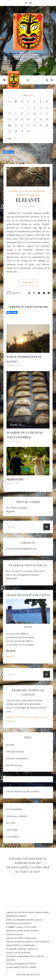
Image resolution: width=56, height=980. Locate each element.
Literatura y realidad (16, 816)
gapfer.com (33, 949)
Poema (13, 191)
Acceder (10, 745)
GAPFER (16, 293)
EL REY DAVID (30, 927)
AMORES (11, 656)
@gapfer (10, 511)
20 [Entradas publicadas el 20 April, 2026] (9, 125)
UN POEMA (12, 830)
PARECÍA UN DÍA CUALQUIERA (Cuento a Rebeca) (27, 942)
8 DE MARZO (13, 837)
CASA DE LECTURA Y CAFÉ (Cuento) (21, 938)
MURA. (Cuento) (31, 931)
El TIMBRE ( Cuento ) (15, 927)
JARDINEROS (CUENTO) (16, 916)
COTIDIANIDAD (14, 809)
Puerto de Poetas (28, 195)
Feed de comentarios (17, 758)
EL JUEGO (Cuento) (14, 934)
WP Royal (35, 974)
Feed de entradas (15, 751)
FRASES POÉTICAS (14, 945)
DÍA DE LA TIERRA (29, 967)
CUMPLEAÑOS (29, 945)
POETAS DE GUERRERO (32, 191)
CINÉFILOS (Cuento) (14, 931)
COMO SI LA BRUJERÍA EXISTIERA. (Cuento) (24, 920)
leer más (28, 283)
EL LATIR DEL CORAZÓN (16, 949)
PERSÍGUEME (15, 479)
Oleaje (9, 964)
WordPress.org (14, 765)
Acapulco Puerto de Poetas (18, 953)
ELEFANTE (28, 200)
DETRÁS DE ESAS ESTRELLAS (19, 923)
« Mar (9, 138)
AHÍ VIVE (11, 823)
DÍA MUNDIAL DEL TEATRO (25, 964)
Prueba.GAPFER (13, 967)
